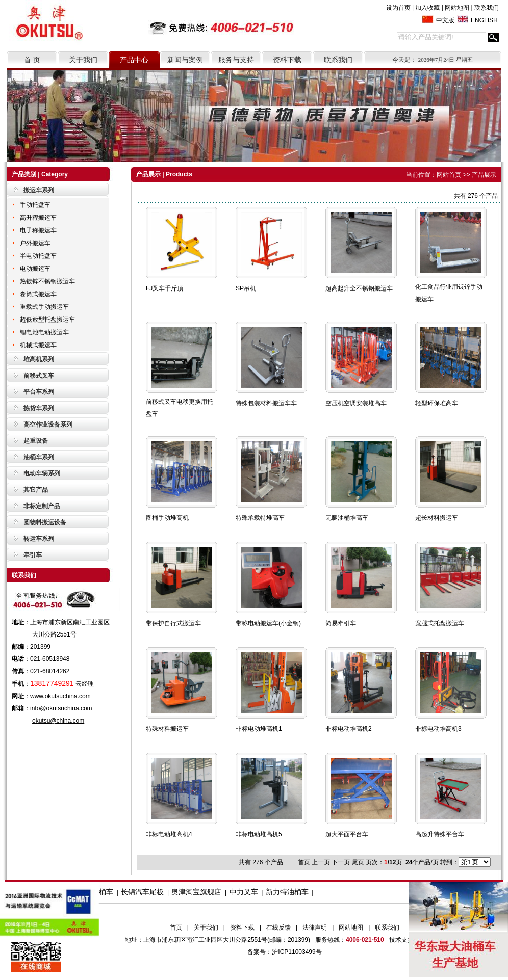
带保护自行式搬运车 (173, 623)
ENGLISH (484, 20)
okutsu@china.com (58, 721)
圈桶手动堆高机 (167, 518)
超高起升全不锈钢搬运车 (359, 288)
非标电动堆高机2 (349, 729)
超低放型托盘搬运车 (47, 320)
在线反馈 (278, 928)
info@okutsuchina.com (61, 708)
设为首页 (398, 8)
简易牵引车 (341, 623)
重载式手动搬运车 (44, 307)
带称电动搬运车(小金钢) (268, 623)
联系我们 (487, 8)
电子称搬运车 (38, 230)
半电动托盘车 (38, 256)
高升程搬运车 (38, 218)
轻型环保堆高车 (437, 403)
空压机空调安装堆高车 (356, 403)
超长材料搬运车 (437, 518)
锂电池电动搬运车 (44, 332)
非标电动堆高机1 (259, 729)
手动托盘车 (35, 205)
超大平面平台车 (347, 834)
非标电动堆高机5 (259, 834)
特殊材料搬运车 (167, 729)
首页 (176, 928)
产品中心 (134, 60)
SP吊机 (246, 288)
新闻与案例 (185, 60)
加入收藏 (427, 8)
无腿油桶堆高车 (347, 518)
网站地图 (457, 8)
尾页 (358, 862)
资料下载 (287, 60)
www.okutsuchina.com (60, 696)
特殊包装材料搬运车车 (266, 403)
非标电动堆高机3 (438, 729)
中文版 (445, 20)
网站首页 (449, 175)
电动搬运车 (35, 269)
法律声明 (315, 928)
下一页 (341, 862)
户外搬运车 (35, 243)
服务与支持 (236, 60)
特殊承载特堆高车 (260, 518)
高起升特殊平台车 (440, 834)
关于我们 (83, 60)
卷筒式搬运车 (38, 294)
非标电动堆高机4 (169, 834)
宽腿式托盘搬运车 (440, 623)
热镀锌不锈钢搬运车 (47, 281)
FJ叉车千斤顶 (164, 288)
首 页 (32, 60)
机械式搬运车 (38, 345)
